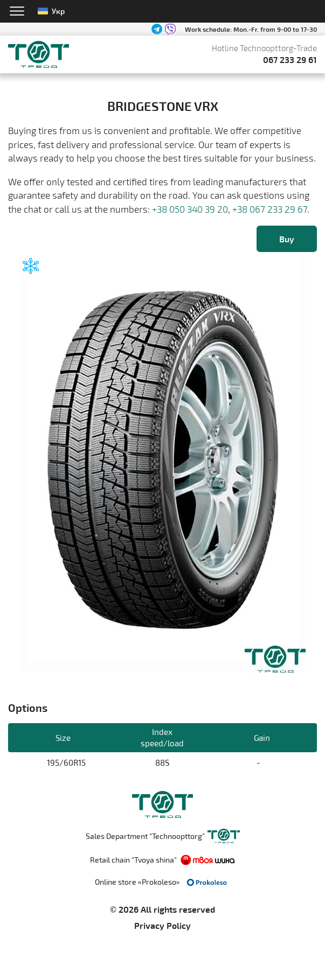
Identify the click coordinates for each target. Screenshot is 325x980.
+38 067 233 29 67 (270, 209)
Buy (287, 239)
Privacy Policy (162, 925)
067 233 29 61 (290, 59)
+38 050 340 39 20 (190, 209)
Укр (51, 11)
